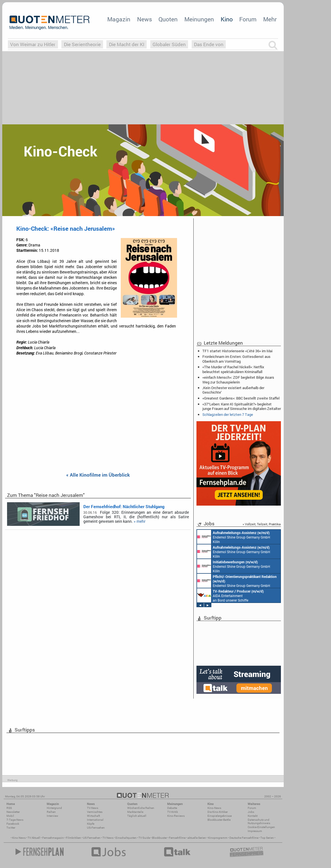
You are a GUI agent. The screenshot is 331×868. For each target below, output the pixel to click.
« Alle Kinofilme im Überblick (98, 475)
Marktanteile (135, 812)
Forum (248, 19)
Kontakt (253, 816)
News (145, 19)
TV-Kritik (173, 812)
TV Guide (144, 838)
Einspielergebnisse (220, 816)
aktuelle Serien (197, 838)
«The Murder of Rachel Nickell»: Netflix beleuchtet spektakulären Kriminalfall (233, 369)
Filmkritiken (73, 838)
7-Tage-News (15, 820)
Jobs (251, 812)
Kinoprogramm (218, 838)
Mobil (10, 816)
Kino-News (214, 808)
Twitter (11, 828)
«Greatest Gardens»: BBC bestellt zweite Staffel (241, 398)
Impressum (255, 831)
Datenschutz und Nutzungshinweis (259, 821)
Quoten (168, 19)
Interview (52, 816)
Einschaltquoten (126, 838)
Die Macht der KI (127, 44)
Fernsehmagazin (53, 838)
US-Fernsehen (96, 828)
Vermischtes (95, 812)
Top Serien (267, 838)
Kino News (19, 838)
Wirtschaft (93, 816)
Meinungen (199, 19)
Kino (227, 19)
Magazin (119, 19)
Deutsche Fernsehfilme (244, 838)
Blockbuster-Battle (219, 820)
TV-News (93, 808)
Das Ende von (209, 44)
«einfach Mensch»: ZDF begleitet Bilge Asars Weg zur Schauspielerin (238, 380)
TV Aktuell (34, 838)
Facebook (13, 824)
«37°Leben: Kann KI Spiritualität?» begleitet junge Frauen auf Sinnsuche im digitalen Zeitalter (242, 406)
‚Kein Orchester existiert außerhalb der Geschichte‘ (233, 390)
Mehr (270, 19)
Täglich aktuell (137, 816)
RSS (9, 808)
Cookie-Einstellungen (261, 827)
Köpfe (91, 824)
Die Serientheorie (82, 44)
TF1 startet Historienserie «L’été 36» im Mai (237, 351)
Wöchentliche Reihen (141, 808)
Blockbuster (159, 838)
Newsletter (13, 812)
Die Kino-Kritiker (218, 812)
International (95, 820)
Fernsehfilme (177, 838)
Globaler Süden (169, 44)
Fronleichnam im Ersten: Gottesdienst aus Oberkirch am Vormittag (236, 359)
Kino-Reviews (176, 816)
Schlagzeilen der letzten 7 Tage (228, 414)
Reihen (51, 812)
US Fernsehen (92, 838)
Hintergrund (54, 808)
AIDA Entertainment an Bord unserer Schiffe (230, 595)
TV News (108, 838)
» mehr (140, 521)
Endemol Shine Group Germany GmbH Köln (234, 537)
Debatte (172, 808)
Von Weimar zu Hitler (33, 44)
